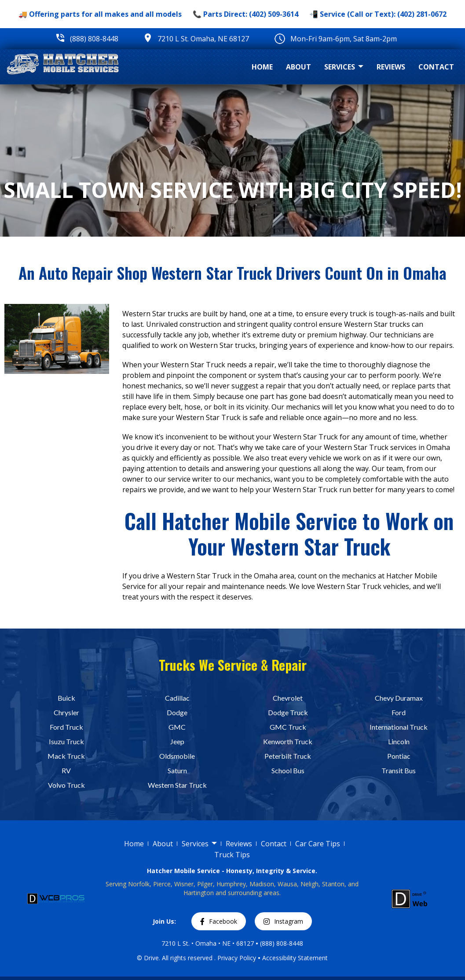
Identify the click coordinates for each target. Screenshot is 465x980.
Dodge (177, 712)
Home (262, 67)
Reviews (391, 67)
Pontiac (399, 756)
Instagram (283, 921)
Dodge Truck (288, 712)
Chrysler (66, 712)
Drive (151, 957)
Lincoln (399, 741)
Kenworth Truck (288, 741)
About (298, 67)
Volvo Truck (66, 785)
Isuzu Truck (66, 741)
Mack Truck (66, 756)
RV (66, 770)
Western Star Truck (177, 785)
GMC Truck (288, 727)
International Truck (399, 727)
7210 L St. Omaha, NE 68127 (203, 39)
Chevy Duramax (399, 698)
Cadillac (177, 698)
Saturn (177, 770)
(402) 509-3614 (274, 14)
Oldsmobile (177, 756)
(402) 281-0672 (422, 14)
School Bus (288, 770)
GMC (177, 727)
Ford (399, 712)
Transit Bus (399, 770)
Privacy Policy (237, 957)
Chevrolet (288, 698)
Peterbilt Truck (288, 756)
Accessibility (280, 957)
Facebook (219, 921)
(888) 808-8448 (94, 39)
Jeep (177, 741)
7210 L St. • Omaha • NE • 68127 (208, 943)
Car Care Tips (318, 844)
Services (344, 67)
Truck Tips (232, 855)
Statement (313, 957)
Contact (436, 67)
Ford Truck (66, 727)
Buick (66, 698)
